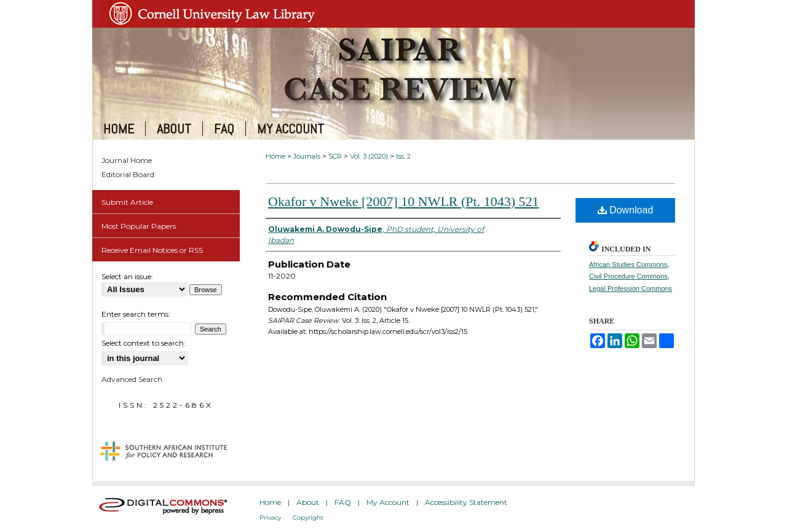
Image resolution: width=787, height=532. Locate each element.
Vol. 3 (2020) (369, 156)
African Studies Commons (628, 264)
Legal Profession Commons (631, 288)
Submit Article (127, 202)
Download (626, 210)
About (308, 502)
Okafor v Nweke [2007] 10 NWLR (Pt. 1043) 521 (404, 201)
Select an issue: (127, 276)
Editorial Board (128, 174)
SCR (335, 156)
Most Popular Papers (139, 226)
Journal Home (127, 160)
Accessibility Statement (466, 502)
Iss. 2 (403, 156)
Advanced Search (132, 379)
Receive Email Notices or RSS (152, 250)
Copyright (308, 518)
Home (275, 156)
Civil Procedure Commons (628, 276)
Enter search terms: (136, 314)
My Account (388, 502)
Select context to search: (144, 343)
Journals (307, 156)
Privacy (270, 518)
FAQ (343, 502)
